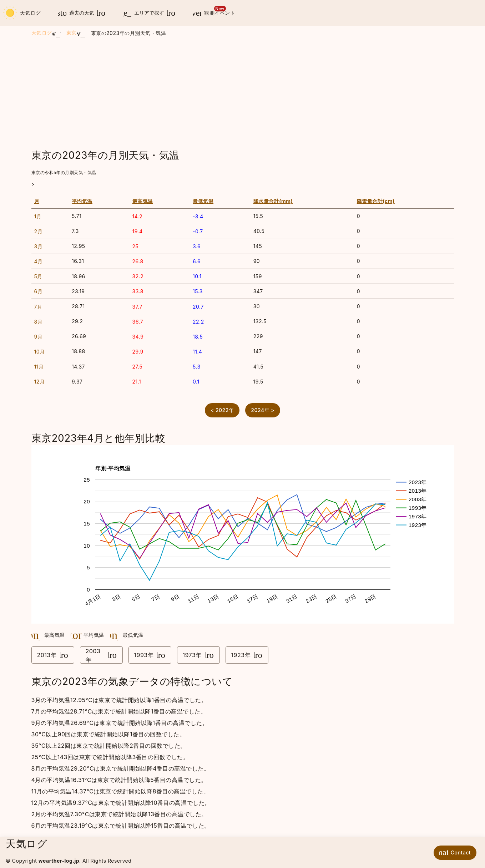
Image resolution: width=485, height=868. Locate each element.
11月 (39, 367)
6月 (39, 291)
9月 (39, 337)
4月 (39, 261)
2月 (39, 231)
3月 (39, 246)
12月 (40, 382)
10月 (40, 352)
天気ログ (22, 13)
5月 (38, 276)
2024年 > (263, 410)
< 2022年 (222, 410)
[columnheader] (50, 201)
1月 (38, 216)
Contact (453, 852)
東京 (72, 33)
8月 (39, 322)
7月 (38, 307)
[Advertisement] (243, 93)
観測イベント (211, 12)
